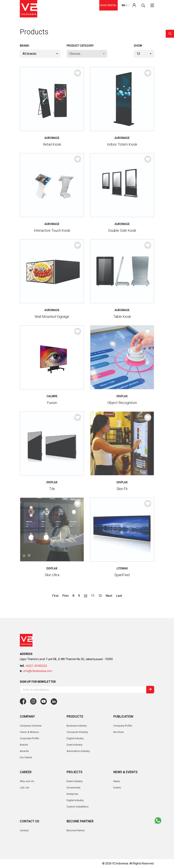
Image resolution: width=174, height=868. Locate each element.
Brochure (119, 732)
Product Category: (80, 46)
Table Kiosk (122, 317)
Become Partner (76, 830)
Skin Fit (122, 489)
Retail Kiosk (52, 144)
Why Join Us (27, 781)
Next (109, 596)
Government (74, 788)
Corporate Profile (29, 738)
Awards (24, 751)
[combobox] (40, 54)
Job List (24, 788)
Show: (138, 46)
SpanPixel (122, 575)
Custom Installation (78, 807)
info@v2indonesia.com (38, 671)
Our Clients (26, 757)
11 (93, 596)
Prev (65, 596)
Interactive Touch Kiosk (52, 230)
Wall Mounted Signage (52, 317)
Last (119, 596)
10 (85, 596)
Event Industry (75, 781)
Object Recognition (122, 403)
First (55, 596)
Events (117, 788)
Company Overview (31, 726)
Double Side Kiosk (122, 230)
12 (100, 596)
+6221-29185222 (36, 666)
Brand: (25, 46)
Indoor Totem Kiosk (122, 144)
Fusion (52, 403)
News (117, 781)
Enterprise (72, 794)
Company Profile (123, 726)
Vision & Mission (29, 732)
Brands (24, 745)
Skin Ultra (52, 575)
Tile (52, 489)
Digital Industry (75, 800)
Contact (24, 830)
